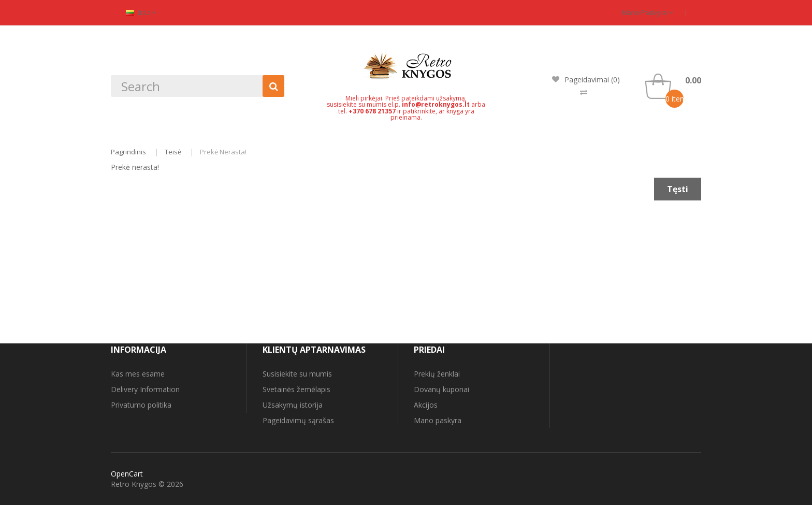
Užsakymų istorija (293, 405)
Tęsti (678, 189)
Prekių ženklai (437, 374)
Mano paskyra (647, 12)
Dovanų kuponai (441, 389)
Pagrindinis (128, 152)
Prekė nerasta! (223, 152)
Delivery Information (145, 389)
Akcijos (426, 405)
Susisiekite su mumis (297, 374)
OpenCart (127, 474)
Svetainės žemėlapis (296, 389)
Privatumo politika (141, 405)
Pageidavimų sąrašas (298, 420)
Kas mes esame (138, 374)
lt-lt (141, 12)
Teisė (173, 152)
